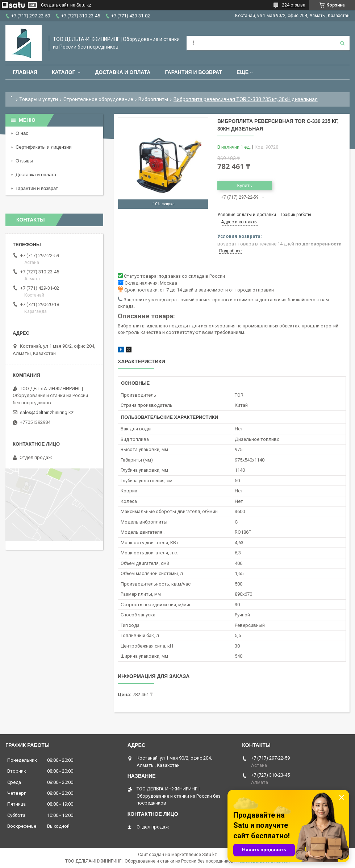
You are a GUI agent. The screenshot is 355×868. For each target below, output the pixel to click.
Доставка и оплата (123, 72)
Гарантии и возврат (37, 188)
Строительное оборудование (98, 99)
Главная (25, 72)
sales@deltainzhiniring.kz (47, 412)
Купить (244, 185)
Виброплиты (153, 99)
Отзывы (24, 161)
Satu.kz (210, 855)
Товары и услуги (39, 99)
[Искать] (342, 43)
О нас (22, 133)
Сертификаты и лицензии (43, 147)
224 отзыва (294, 5)
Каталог (64, 72)
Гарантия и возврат (193, 72)
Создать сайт (55, 5)
